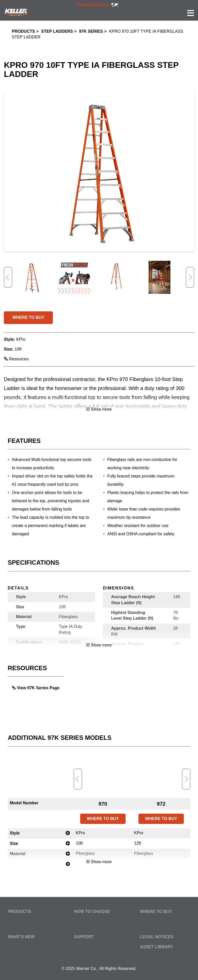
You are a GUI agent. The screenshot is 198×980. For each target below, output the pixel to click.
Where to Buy (156, 912)
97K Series (91, 31)
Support (84, 937)
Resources (16, 359)
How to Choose (92, 912)
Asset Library (156, 947)
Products (23, 31)
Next (190, 277)
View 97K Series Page (38, 688)
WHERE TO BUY (28, 317)
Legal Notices (157, 937)
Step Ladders (57, 31)
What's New (21, 937)
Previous (8, 277)
